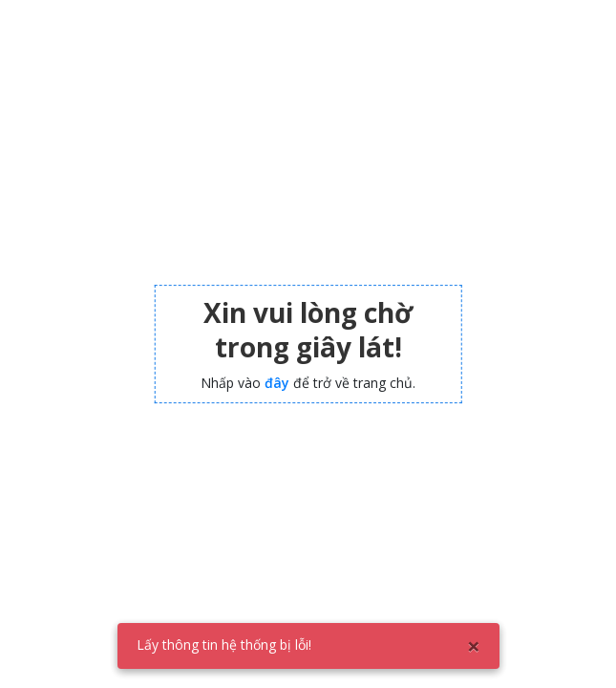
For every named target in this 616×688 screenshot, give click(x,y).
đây (277, 383)
